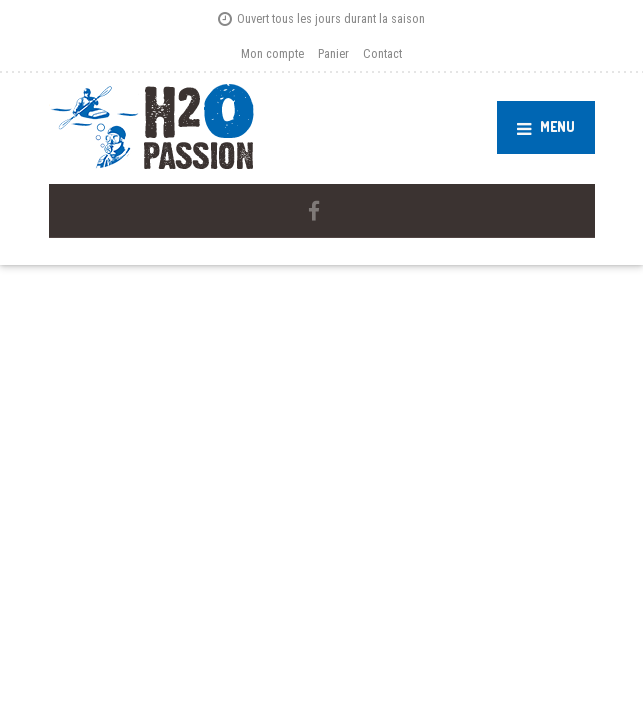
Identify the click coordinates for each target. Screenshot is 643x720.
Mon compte (272, 53)
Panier (333, 53)
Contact (382, 53)
